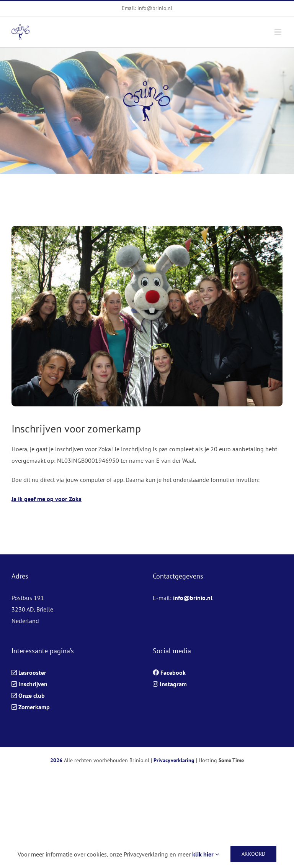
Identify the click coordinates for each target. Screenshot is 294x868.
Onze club (32, 695)
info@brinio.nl (193, 598)
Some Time (231, 760)
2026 (56, 760)
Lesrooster (32, 672)
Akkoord (253, 854)
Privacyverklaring (174, 760)
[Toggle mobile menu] (278, 32)
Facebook (173, 672)
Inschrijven (33, 684)
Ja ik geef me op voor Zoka (47, 499)
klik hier (206, 854)
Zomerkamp (34, 707)
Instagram (173, 684)
